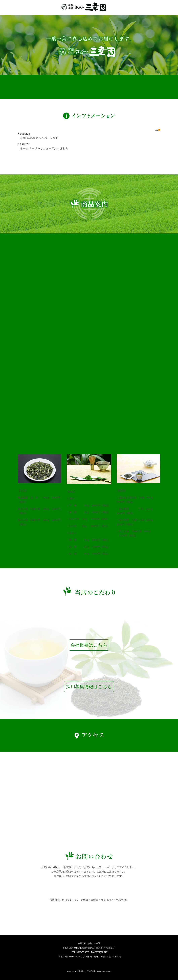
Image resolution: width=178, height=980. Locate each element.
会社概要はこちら (89, 645)
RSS (157, 130)
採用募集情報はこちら (89, 687)
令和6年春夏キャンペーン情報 (39, 138)
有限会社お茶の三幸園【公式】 (84, 7)
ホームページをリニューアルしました (44, 149)
